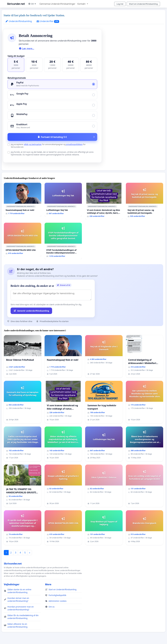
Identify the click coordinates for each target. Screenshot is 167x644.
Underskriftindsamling (19, 21)
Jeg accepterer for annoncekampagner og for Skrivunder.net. (48, 146)
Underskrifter (48, 21)
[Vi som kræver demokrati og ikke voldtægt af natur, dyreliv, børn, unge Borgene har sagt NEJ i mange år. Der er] (104, 201)
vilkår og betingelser (33, 144)
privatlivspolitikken (74, 144)
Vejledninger (12, 584)
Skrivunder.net (16, 4)
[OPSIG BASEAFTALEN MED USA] (23, 240)
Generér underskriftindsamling (31, 311)
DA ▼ (32, 4)
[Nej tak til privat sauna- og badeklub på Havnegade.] (145, 201)
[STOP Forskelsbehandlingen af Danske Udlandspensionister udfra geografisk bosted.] (63, 241)
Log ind (120, 4)
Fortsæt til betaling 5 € (54, 137)
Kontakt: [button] (82, 4)
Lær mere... (26, 48)
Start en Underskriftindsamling (143, 4)
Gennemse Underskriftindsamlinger (57, 4)
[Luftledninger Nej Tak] (63, 200)
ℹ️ (35, 206)
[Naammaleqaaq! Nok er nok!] (23, 200)
